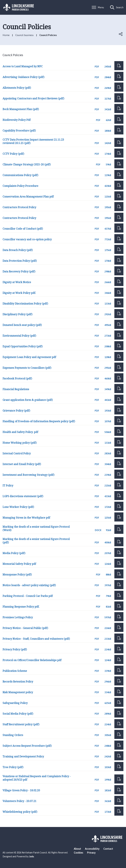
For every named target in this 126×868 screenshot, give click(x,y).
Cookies (79, 853)
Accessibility (92, 849)
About (77, 849)
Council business (24, 35)
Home (6, 35)
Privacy (91, 853)
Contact (108, 849)
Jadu (31, 856)
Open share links (121, 34)
